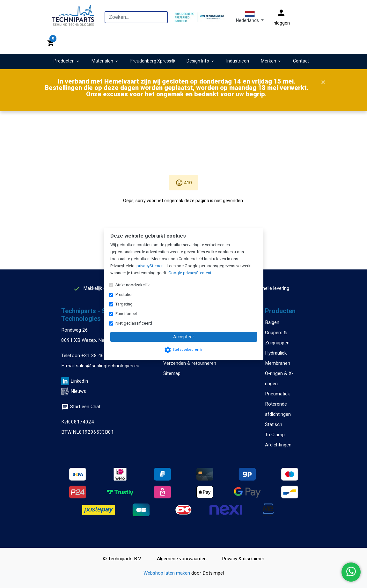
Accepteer (184, 337)
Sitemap (172, 373)
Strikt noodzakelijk (133, 285)
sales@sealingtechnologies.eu (108, 366)
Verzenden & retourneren (190, 363)
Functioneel (126, 314)
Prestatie (123, 294)
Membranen (278, 363)
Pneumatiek (277, 394)
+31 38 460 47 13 (101, 356)
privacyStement (151, 266)
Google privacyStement (190, 273)
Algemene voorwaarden (182, 559)
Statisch (274, 424)
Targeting (124, 304)
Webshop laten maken (167, 573)
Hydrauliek (276, 353)
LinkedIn (79, 381)
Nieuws (78, 391)
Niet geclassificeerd (134, 323)
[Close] (323, 82)
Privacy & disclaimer (243, 559)
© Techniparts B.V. (122, 559)
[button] (250, 17)
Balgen (272, 322)
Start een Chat (81, 407)
